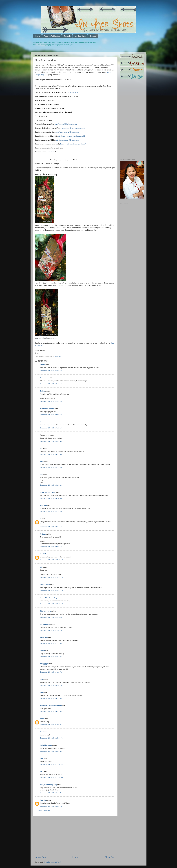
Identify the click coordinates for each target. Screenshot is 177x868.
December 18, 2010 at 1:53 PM (51, 630)
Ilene (42, 422)
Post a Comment (44, 811)
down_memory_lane (48, 492)
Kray (42, 692)
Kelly (42, 461)
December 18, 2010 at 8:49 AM (51, 511)
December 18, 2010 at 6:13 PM (51, 712)
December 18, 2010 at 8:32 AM (51, 485)
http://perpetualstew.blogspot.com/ (67, 140)
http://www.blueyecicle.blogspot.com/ (73, 144)
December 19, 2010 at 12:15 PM (52, 778)
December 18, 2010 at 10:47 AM (52, 591)
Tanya (42, 719)
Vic (41, 567)
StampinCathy (45, 611)
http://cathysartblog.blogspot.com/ (68, 132)
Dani (42, 732)
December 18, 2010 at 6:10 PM (51, 698)
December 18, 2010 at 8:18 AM (51, 467)
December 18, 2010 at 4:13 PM (51, 672)
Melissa (43, 534)
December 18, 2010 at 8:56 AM (51, 527)
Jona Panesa (45, 624)
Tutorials (67, 36)
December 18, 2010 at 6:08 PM (51, 685)
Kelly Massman (46, 745)
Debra (42, 391)
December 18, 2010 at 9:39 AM (51, 547)
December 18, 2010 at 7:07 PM (51, 725)
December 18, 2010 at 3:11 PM (51, 643)
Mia (41, 679)
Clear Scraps (51, 152)
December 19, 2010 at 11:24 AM (52, 764)
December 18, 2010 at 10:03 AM (52, 560)
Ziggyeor (43, 505)
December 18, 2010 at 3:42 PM (51, 657)
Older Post (110, 857)
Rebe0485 (44, 637)
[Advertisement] (75, 836)
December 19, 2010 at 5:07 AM (51, 751)
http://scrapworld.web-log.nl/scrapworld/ (72, 136)
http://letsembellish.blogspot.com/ (66, 124)
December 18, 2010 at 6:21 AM (51, 415)
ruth (42, 758)
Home (38, 36)
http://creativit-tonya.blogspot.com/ (74, 128)
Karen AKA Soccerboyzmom (51, 598)
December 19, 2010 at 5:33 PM (51, 806)
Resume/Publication (52, 36)
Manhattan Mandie (47, 409)
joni (42, 475)
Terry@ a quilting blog (49, 785)
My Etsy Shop (80, 36)
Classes (93, 36)
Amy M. (43, 800)
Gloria (42, 651)
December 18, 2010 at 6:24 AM (51, 428)
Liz (41, 448)
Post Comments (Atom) (53, 862)
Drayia (43, 365)
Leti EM (43, 554)
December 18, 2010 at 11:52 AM (52, 604)
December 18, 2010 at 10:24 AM (52, 578)
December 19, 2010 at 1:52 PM (51, 793)
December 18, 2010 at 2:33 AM (51, 371)
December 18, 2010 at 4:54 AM (51, 402)
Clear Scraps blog (72, 92)
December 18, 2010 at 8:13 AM (51, 454)
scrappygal (44, 664)
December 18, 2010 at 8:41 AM (51, 498)
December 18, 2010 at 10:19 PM (52, 738)
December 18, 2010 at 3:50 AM (51, 384)
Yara (42, 771)
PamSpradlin (45, 585)
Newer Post (40, 857)
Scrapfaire (44, 378)
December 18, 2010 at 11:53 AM (52, 617)
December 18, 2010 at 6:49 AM (51, 441)
